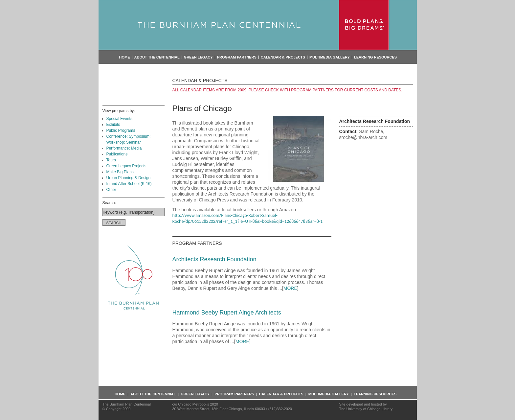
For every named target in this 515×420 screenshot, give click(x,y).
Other (111, 190)
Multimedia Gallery (330, 57)
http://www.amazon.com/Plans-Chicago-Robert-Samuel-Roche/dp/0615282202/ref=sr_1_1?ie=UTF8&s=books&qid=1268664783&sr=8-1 (248, 218)
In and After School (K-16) (129, 184)
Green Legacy (198, 57)
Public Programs (121, 130)
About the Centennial (157, 57)
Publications (117, 154)
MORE (290, 288)
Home (125, 57)
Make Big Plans (120, 172)
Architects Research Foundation (214, 259)
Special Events (119, 119)
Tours (111, 160)
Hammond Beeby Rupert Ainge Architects (227, 313)
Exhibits (113, 125)
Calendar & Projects (283, 57)
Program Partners (237, 57)
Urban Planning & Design (129, 178)
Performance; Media (124, 148)
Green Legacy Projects (126, 166)
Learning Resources (375, 57)
